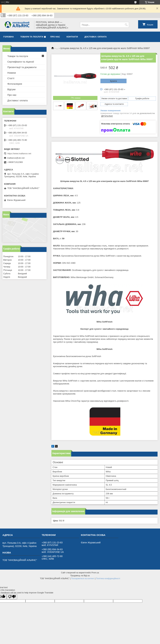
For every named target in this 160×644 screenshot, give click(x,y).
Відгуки (11, 89)
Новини (12, 73)
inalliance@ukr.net (16, 158)
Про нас (55, 37)
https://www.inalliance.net (19, 154)
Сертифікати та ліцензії (21, 62)
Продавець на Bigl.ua (80, 576)
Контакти (72, 37)
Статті (11, 78)
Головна (8, 37)
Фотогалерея (15, 84)
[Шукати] (126, 25)
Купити (113, 81)
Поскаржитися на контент (83, 579)
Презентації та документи (22, 67)
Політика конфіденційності (108, 579)
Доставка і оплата (96, 37)
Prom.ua (95, 573)
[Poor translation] (12, 597)
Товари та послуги (32, 37)
